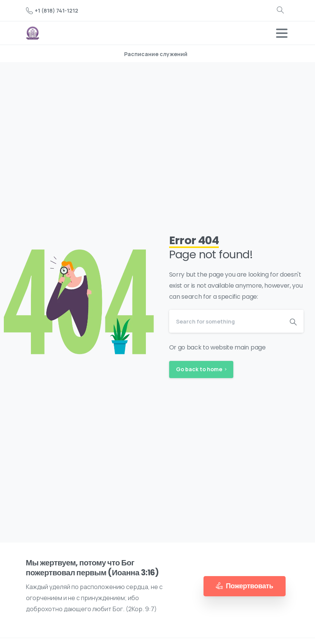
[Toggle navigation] (282, 33)
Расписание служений (156, 54)
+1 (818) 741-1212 (52, 10)
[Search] (226, 321)
